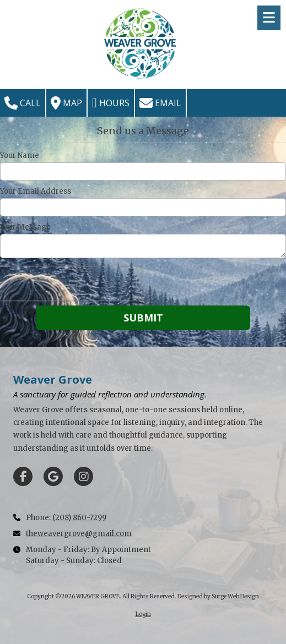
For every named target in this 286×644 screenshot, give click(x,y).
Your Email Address (36, 192)
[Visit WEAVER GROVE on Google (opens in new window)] (53, 476)
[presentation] (71, 283)
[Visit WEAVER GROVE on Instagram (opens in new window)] (83, 476)
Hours (111, 103)
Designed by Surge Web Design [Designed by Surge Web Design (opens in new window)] (218, 596)
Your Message (25, 227)
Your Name (20, 156)
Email (160, 103)
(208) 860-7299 (79, 518)
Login (143, 614)
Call (23, 103)
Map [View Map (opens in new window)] (66, 103)
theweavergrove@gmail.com (79, 534)
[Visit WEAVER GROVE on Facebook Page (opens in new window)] (23, 476)
